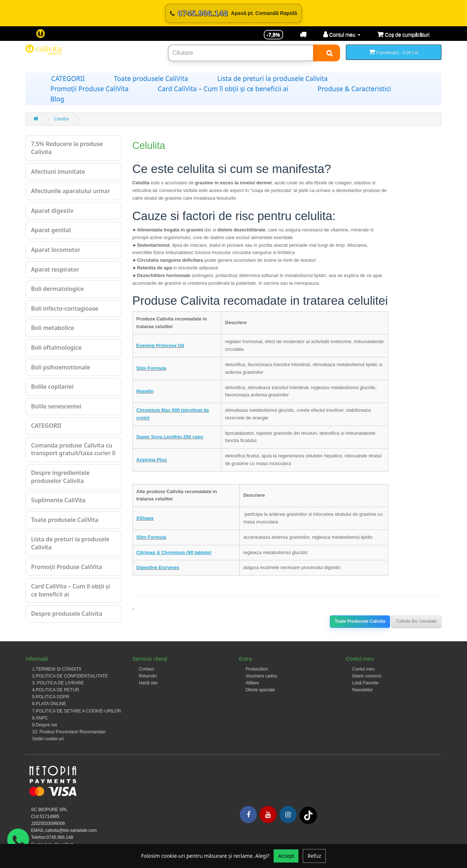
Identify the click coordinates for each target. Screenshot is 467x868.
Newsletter (363, 690)
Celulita (61, 119)
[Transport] (303, 35)
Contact (146, 669)
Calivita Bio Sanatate (416, 621)
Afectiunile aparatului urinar (71, 191)
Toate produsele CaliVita (151, 78)
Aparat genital (51, 230)
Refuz (314, 856)
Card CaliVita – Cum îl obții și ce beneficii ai (223, 89)
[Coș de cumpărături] (403, 35)
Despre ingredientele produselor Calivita (60, 477)
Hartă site (148, 683)
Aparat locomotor (56, 250)
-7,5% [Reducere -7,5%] (273, 35)
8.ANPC (40, 718)
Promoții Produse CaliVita (89, 89)
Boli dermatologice (57, 289)
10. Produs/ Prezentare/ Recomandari (69, 732)
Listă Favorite (366, 683)
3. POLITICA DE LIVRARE (58, 683)
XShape (145, 518)
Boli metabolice (53, 328)
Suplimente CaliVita (58, 500)
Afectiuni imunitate (58, 172)
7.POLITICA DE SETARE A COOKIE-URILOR (77, 711)
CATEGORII (68, 78)
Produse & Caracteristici (354, 89)
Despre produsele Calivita (67, 614)
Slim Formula (151, 368)
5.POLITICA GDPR (51, 697)
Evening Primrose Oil (161, 345)
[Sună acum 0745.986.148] (233, 13)
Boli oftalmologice (56, 347)
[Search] (327, 53)
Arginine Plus (152, 460)
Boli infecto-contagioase (65, 308)
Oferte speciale (260, 690)
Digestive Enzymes (158, 567)
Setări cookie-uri (48, 739)
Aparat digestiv (52, 211)
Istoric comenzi (367, 676)
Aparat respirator (55, 269)
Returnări (148, 676)
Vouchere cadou (261, 676)
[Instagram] (288, 815)
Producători (257, 669)
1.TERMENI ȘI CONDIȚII (57, 669)
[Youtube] (268, 815)
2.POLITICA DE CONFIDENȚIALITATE (70, 676)
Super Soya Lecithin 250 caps (170, 437)
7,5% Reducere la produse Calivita (67, 148)
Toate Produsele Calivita (360, 621)
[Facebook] (248, 815)
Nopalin (145, 391)
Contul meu (364, 669)
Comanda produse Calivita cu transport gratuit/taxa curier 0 (73, 449)
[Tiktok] (308, 815)
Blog (57, 99)
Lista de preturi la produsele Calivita (273, 78)
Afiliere (252, 683)
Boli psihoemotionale (61, 367)
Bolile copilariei (52, 387)
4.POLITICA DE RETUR (56, 690)
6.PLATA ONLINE (49, 704)
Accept (286, 856)
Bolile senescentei (56, 406)
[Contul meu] (342, 35)
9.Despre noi (45, 725)
